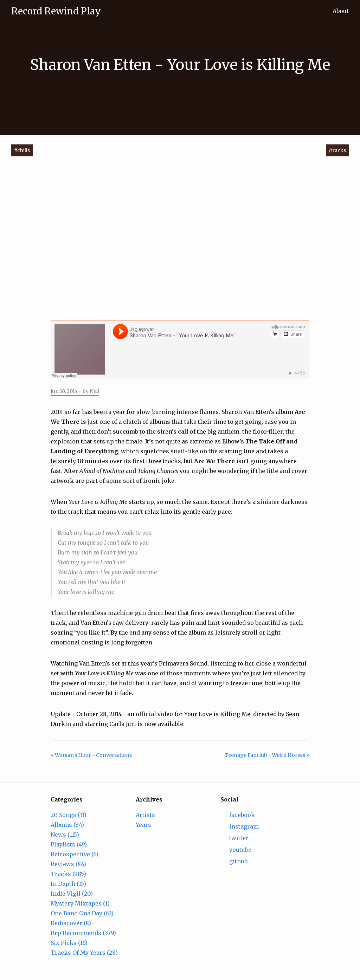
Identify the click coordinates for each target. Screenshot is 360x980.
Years (143, 825)
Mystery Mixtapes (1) (80, 903)
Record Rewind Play (56, 11)
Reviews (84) (68, 864)
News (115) (65, 835)
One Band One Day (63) (82, 913)
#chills (22, 150)
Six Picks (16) (69, 943)
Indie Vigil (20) (72, 894)
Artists (145, 815)
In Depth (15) (68, 884)
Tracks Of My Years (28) (84, 953)
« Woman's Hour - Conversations (91, 755)
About (341, 11)
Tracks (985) (68, 874)
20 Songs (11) (69, 815)
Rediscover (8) (71, 923)
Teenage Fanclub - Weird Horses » (267, 755)
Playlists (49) (69, 844)
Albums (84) (67, 825)
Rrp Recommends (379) (83, 933)
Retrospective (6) (75, 854)
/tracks (337, 150)
